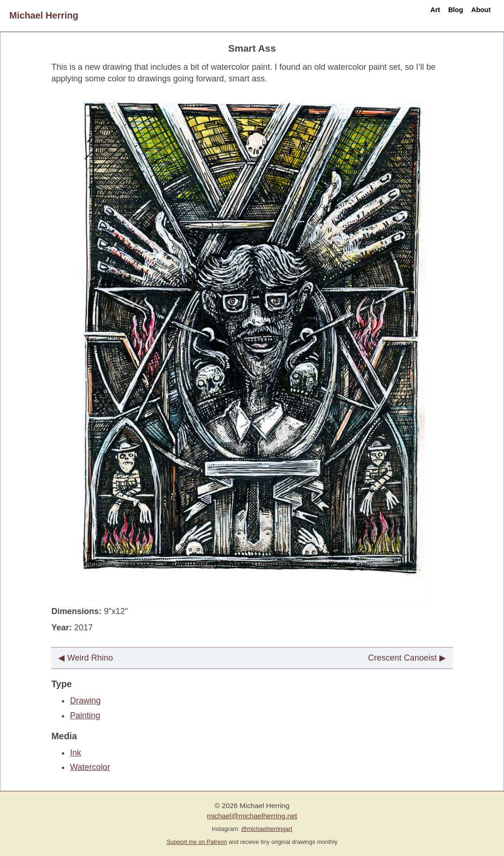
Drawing (85, 701)
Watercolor (90, 767)
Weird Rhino (90, 658)
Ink (75, 753)
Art (400, 15)
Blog (434, 15)
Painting (85, 716)
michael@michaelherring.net (252, 816)
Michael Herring (44, 15)
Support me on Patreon (197, 842)
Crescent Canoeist (403, 658)
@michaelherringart (266, 829)
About (474, 15)
